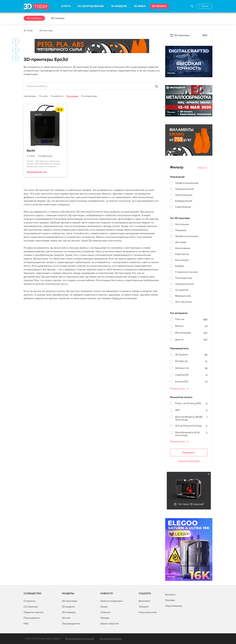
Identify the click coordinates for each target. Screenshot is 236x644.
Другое (179, 340)
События (105, 612)
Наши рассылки (148, 612)
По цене (43, 96)
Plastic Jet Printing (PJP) (188, 403)
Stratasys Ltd (182, 368)
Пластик (180, 319)
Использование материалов (80, 639)
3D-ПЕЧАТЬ (159, 6)
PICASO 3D (181, 361)
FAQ (26, 624)
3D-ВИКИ (140, 6)
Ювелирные (182, 254)
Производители (71, 624)
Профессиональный (187, 183)
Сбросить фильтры (189, 461)
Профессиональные (187, 236)
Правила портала (33, 612)
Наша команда (173, 606)
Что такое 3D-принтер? (191, 504)
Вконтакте (145, 601)
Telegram (144, 607)
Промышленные (184, 284)
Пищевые (181, 230)
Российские (182, 260)
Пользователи (32, 618)
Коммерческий (184, 201)
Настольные (182, 224)
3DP (177, 410)
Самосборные (183, 207)
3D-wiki (66, 618)
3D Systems (182, 355)
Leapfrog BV (182, 375)
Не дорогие (182, 290)
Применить (189, 453)
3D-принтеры (34, 18)
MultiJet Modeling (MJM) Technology (189, 418)
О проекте (29, 601)
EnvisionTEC (182, 382)
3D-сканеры (58, 18)
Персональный (184, 195)
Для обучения (183, 302)
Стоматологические (187, 272)
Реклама (41, 49)
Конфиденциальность (111, 639)
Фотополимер (183, 333)
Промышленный (184, 189)
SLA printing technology (188, 426)
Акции (104, 607)
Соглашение (31, 607)
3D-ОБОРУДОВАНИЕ (91, 6)
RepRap (179, 266)
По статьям (72, 96)
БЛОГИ (66, 6)
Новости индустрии (111, 601)
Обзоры (105, 618)
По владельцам (89, 96)
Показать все (177, 389)
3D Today (28, 31)
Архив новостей (110, 624)
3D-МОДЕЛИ (119, 6)
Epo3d (31, 151)
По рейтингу (57, 96)
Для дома (181, 242)
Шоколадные (183, 248)
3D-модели (68, 607)
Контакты (170, 595)
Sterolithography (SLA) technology (187, 434)
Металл (179, 326)
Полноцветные (184, 278)
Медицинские (183, 296)
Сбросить (203, 168)
